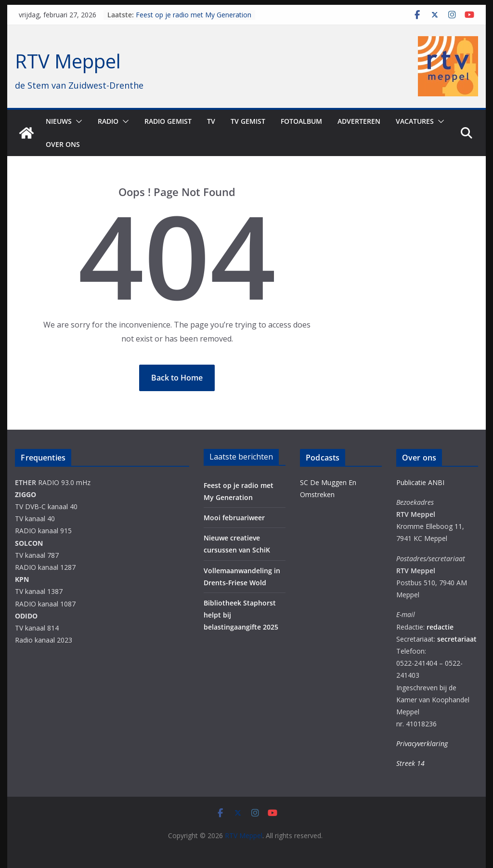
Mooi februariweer (234, 518)
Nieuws (59, 121)
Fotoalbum (301, 121)
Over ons (63, 144)
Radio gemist (168, 121)
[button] (77, 121)
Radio (108, 121)
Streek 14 (410, 763)
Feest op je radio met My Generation (194, 15)
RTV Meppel (68, 61)
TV (211, 121)
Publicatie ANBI (420, 482)
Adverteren (359, 121)
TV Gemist (248, 121)
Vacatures (415, 121)
